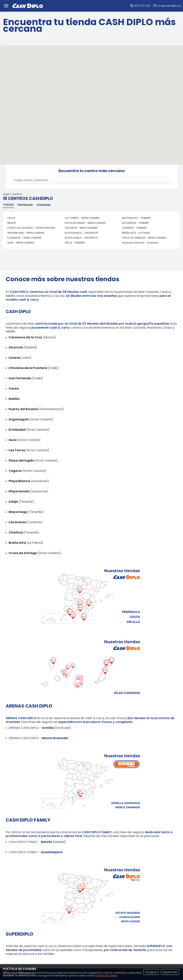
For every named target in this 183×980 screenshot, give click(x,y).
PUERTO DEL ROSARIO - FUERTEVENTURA (31, 228)
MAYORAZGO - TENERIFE (136, 218)
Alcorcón (16, 347)
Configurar (151, 972)
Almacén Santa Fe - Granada (140, 243)
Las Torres (17, 450)
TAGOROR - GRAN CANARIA (81, 228)
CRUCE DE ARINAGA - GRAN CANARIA (144, 238)
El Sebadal (17, 430)
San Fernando (20, 378)
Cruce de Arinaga (23, 553)
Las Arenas (17, 522)
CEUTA (11, 218)
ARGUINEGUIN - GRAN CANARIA (26, 233)
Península (25, 205)
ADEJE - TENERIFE (75, 243)
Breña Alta (17, 543)
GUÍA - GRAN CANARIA (21, 243)
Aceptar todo (170, 972)
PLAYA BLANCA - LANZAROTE (82, 233)
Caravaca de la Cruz (25, 337)
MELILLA (12, 223)
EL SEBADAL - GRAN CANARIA (24, 238)
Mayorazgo (18, 512)
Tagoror (15, 471)
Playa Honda (19, 491)
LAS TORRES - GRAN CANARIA (82, 218)
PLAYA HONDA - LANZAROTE (81, 238)
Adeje (13, 502)
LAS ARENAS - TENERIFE (135, 223)
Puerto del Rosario (23, 409)
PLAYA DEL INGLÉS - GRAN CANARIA (85, 223)
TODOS (8, 205)
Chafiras (16, 532)
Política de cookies (106, 976)
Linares (15, 358)
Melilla (14, 399)
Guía (13, 440)
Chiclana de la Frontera (28, 368)
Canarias (44, 205)
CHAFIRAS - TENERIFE (134, 228)
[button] (80, 100)
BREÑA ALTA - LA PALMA (136, 233)
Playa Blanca (19, 481)
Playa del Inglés (21, 460)
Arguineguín (19, 419)
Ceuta (14, 389)
